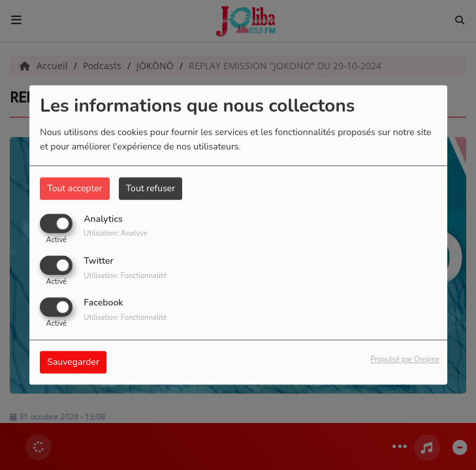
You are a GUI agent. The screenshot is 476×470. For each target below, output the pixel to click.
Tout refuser (151, 188)
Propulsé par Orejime (405, 360)
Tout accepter (74, 188)
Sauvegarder (73, 363)
